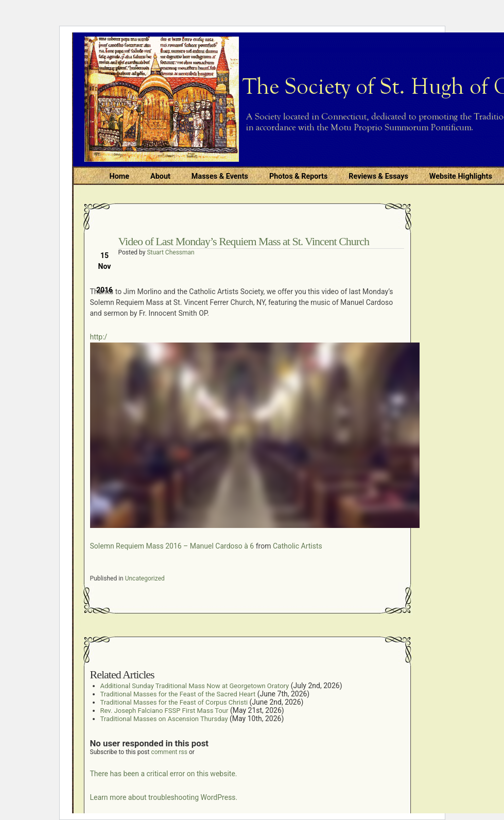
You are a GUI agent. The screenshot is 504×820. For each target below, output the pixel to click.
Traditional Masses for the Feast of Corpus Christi (174, 702)
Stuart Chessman (170, 252)
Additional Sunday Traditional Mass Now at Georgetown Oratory (195, 686)
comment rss (169, 752)
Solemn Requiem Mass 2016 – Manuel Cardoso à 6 (172, 546)
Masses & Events (220, 176)
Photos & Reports (298, 176)
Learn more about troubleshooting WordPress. (164, 797)
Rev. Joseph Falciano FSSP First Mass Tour (164, 711)
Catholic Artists (298, 546)
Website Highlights (461, 176)
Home (120, 176)
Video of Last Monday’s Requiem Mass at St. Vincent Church (244, 241)
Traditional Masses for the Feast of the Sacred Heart (178, 694)
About (160, 176)
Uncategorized (145, 578)
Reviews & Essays (378, 176)
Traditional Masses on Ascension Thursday (164, 719)
